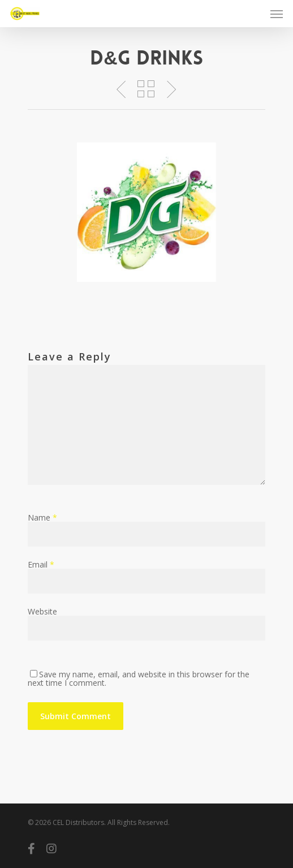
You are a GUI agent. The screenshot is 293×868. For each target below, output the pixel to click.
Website (42, 611)
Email (41, 564)
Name (42, 517)
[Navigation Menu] (277, 14)
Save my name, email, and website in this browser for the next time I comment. (139, 678)
